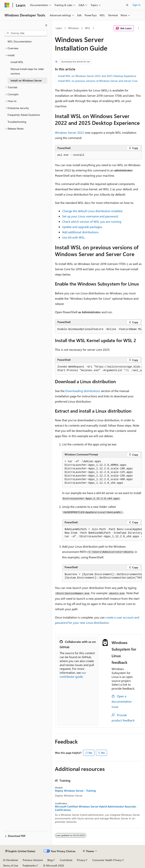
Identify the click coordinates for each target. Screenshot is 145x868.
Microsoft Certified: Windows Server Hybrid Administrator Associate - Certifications (96, 808)
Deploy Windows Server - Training (75, 791)
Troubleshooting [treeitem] (17, 122)
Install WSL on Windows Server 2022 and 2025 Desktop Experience (97, 76)
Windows (73, 28)
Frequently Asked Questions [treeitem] (24, 115)
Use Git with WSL (73, 237)
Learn (59, 28)
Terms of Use (10, 865)
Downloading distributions (83, 391)
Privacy (81, 860)
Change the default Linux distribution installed (92, 211)
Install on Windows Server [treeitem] (26, 80)
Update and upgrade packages (82, 227)
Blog (50, 860)
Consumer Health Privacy (107, 860)
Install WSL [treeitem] (17, 62)
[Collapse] (46, 25)
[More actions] (139, 28)
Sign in (137, 5)
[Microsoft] (7, 5)
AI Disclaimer (11, 860)
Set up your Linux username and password (90, 216)
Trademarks (29, 865)
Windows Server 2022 (69, 132)
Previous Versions (33, 860)
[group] (98, 329)
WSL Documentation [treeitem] (20, 41)
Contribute (66, 860)
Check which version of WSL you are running (92, 221)
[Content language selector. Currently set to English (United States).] (20, 851)
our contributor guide (73, 675)
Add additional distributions (80, 232)
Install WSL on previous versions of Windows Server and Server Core (98, 81)
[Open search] (127, 5)
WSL (88, 28)
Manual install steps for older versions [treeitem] (27, 71)
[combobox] (26, 33)
